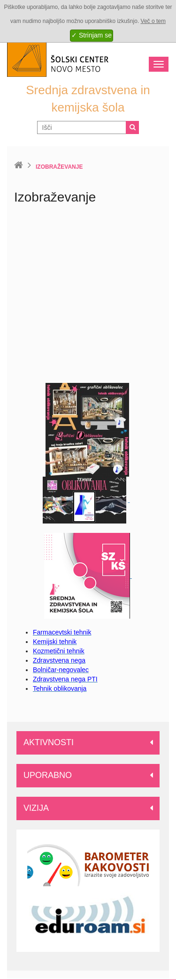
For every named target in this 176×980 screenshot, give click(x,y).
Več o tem (153, 21)
